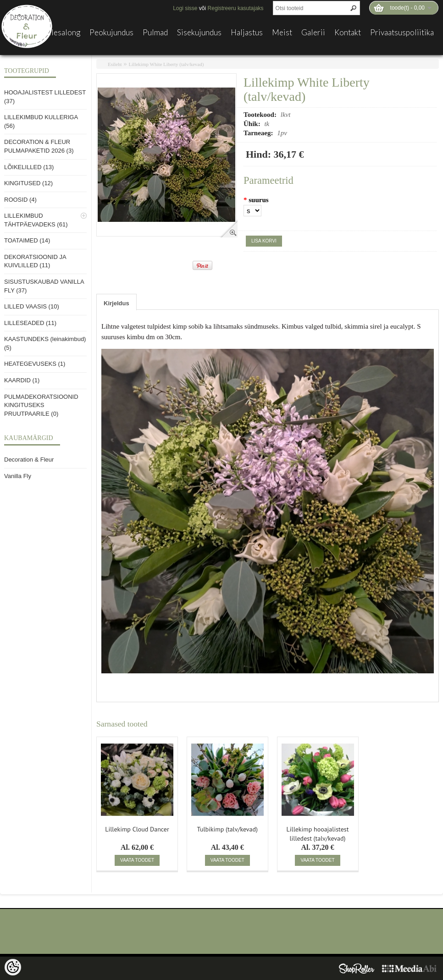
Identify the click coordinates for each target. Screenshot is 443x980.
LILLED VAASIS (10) (32, 306)
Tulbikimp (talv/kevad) (227, 829)
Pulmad (155, 33)
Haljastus (247, 33)
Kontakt (348, 33)
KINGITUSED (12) (28, 183)
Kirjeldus (116, 303)
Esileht (115, 64)
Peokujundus (111, 33)
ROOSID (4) (20, 200)
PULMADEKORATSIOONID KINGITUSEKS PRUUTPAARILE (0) (41, 405)
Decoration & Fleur (29, 460)
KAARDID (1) (22, 380)
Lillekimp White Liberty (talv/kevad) (166, 64)
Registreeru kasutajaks (236, 8)
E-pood (21, 33)
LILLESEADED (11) (30, 323)
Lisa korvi (264, 241)
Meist (282, 33)
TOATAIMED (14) (27, 240)
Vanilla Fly (18, 476)
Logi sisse (185, 8)
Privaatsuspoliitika (402, 33)
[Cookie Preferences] (13, 967)
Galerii (313, 33)
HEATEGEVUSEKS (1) (35, 364)
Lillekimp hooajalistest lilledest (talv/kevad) (318, 833)
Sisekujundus (199, 33)
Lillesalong (61, 33)
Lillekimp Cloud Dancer (137, 829)
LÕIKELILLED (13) (29, 167)
